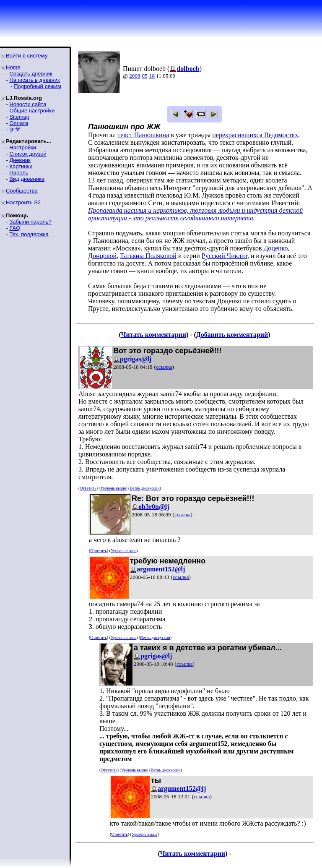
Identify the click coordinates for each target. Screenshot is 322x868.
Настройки (23, 147)
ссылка (164, 367)
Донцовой (102, 256)
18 (152, 76)
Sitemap (19, 117)
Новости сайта (28, 104)
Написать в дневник (34, 80)
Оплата (19, 123)
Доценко (275, 248)
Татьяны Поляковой (148, 256)
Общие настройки (32, 111)
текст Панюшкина (143, 135)
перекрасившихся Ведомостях (255, 135)
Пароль (19, 173)
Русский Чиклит (225, 256)
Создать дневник (31, 74)
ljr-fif (14, 129)
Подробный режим (37, 86)
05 (145, 76)
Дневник (20, 160)
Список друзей (28, 154)
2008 (135, 76)
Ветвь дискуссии (144, 488)
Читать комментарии (154, 335)
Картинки (21, 166)
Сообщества (22, 191)
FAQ (15, 228)
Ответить (88, 488)
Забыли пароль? (30, 222)
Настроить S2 (23, 202)
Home (13, 67)
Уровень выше (113, 488)
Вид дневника (27, 179)
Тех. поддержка (29, 234)
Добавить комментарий (232, 335)
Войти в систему (27, 56)
